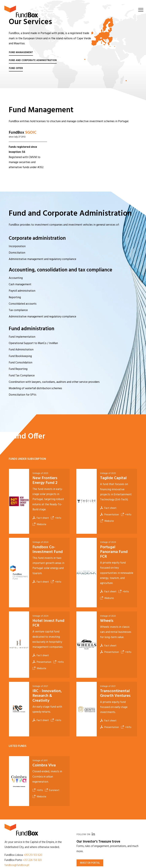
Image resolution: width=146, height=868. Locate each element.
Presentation (109, 515)
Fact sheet (41, 518)
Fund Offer (16, 68)
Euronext (52, 790)
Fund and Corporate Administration (33, 60)
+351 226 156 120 (32, 860)
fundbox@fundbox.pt (17, 865)
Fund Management (21, 52)
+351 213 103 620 (33, 855)
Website (39, 524)
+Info (56, 518)
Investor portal (90, 863)
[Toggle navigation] (141, 10)
